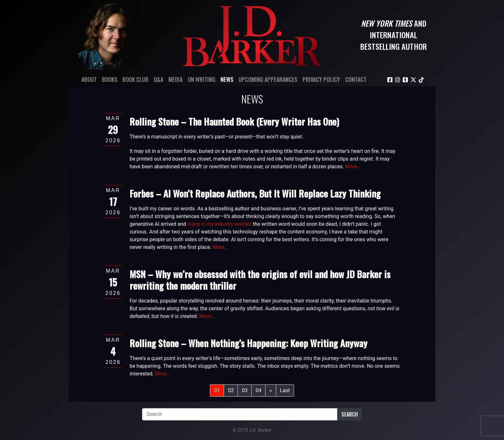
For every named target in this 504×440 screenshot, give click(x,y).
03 (245, 390)
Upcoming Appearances (268, 79)
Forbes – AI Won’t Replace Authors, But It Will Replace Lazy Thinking (255, 193)
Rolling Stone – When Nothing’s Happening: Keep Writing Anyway (248, 343)
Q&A (158, 79)
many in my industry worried (220, 224)
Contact (356, 79)
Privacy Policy (321, 79)
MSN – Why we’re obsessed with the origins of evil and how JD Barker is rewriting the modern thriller (260, 280)
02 (231, 390)
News (227, 79)
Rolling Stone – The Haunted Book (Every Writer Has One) (234, 121)
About (89, 79)
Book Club (135, 79)
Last (285, 390)
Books (110, 79)
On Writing (202, 79)
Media (175, 79)
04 (258, 390)
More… (353, 167)
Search (350, 414)
